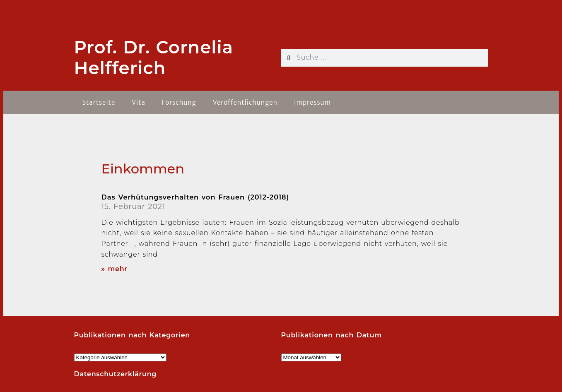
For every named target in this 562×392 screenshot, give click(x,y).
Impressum (312, 102)
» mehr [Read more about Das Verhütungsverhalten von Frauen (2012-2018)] (115, 269)
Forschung (179, 102)
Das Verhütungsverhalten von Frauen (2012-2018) (195, 197)
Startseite (99, 102)
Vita (139, 102)
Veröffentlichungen (245, 102)
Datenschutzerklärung (116, 374)
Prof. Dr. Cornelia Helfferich (154, 58)
